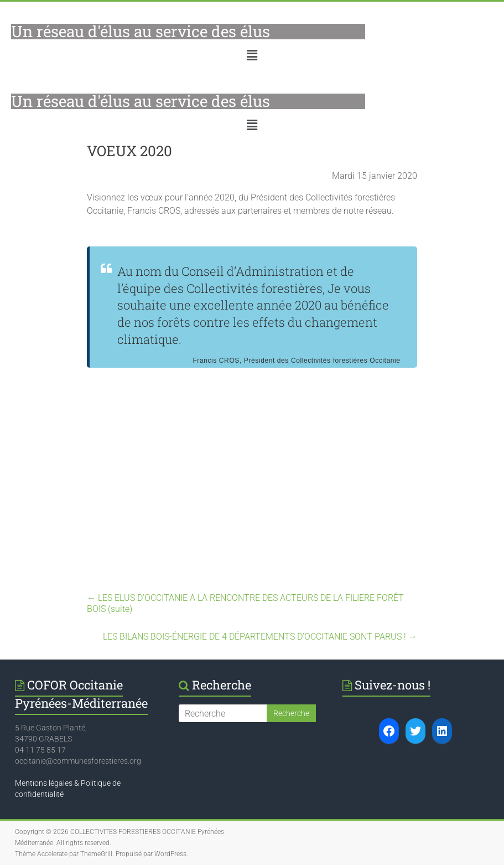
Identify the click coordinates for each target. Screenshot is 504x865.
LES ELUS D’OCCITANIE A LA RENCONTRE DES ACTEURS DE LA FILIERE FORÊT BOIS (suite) (245, 603)
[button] (252, 55)
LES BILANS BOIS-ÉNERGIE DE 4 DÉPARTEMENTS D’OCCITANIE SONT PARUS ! (260, 637)
